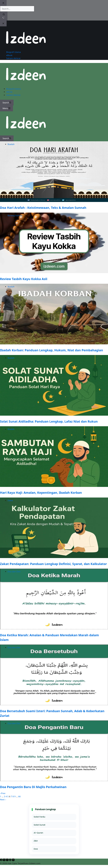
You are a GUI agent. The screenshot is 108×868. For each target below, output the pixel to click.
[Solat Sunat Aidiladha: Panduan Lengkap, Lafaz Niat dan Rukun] (54, 415)
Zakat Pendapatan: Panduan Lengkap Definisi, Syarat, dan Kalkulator (53, 564)
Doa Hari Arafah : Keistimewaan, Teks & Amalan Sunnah (43, 208)
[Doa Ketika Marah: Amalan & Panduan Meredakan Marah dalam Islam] (54, 629)
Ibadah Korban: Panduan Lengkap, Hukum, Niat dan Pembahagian (51, 350)
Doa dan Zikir (14, 572)
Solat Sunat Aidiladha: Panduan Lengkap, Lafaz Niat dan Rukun (49, 421)
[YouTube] (13, 860)
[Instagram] (7, 860)
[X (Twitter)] (4, 860)
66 (19, 796)
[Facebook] (1, 860)
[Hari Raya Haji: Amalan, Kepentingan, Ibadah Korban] (54, 486)
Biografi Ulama (14, 89)
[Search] (7, 103)
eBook (9, 92)
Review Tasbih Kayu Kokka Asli (24, 279)
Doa (36, 849)
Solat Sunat (40, 825)
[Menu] (6, 108)
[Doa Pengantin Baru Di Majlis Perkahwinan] (54, 780)
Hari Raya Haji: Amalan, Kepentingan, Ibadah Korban (41, 493)
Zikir (36, 841)
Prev (3, 793)
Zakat (10, 500)
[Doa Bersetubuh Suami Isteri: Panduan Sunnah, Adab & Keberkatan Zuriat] (54, 704)
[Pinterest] (10, 860)
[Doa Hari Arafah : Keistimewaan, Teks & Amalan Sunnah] (54, 201)
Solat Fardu (40, 817)
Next (3, 799)
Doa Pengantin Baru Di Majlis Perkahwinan (33, 787)
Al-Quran (38, 833)
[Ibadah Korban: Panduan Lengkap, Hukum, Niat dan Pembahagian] (54, 344)
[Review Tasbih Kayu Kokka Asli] (54, 272)
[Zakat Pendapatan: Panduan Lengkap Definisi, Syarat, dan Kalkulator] (54, 557)
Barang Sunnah (15, 215)
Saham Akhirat (13, 95)
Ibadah (11, 144)
